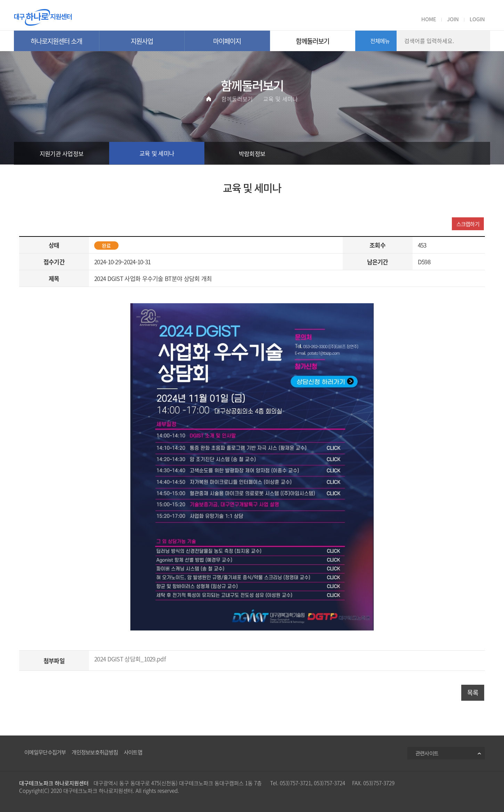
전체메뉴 (380, 41)
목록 (473, 693)
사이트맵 (133, 752)
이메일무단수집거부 (45, 752)
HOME (429, 19)
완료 (106, 246)
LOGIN (477, 19)
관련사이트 (427, 753)
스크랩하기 (468, 224)
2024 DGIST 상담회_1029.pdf (130, 659)
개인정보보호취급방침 (95, 752)
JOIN (453, 19)
